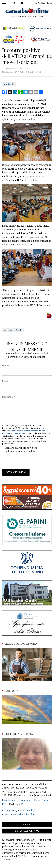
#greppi (8, 330)
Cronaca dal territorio (16, 68)
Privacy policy (10, 810)
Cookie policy (28, 810)
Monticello (9, 84)
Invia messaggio (16, 472)
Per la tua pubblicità (27, 831)
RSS (4, 804)
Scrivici (27, 825)
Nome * (6, 366)
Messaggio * (9, 397)
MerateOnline (42, 800)
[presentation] (24, 461)
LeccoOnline (25, 800)
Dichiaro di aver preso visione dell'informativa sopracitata (21, 449)
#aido (19, 330)
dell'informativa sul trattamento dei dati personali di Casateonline (24, 432)
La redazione (9, 800)
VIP (21, 804)
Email (5, 381)
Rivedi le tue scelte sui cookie (18, 814)
